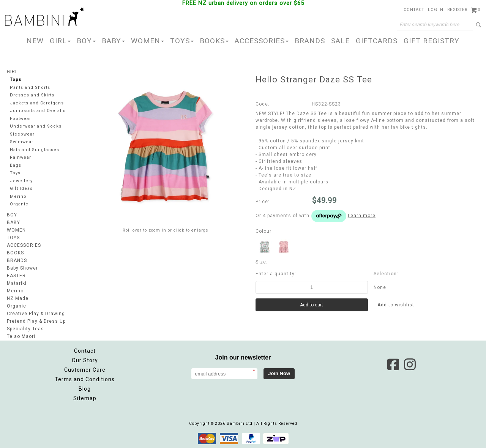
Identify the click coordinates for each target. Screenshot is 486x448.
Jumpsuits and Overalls (38, 111)
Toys (15, 173)
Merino (18, 196)
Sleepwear (22, 134)
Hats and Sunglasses (35, 150)
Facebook (393, 364)
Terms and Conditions (85, 379)
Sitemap (85, 398)
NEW (35, 41)
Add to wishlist (396, 305)
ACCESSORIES (262, 41)
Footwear (21, 119)
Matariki (17, 283)
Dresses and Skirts (32, 95)
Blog (85, 389)
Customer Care (85, 370)
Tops (16, 80)
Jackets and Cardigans (37, 103)
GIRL (60, 41)
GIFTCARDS (377, 41)
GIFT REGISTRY (432, 41)
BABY (113, 41)
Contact (414, 10)
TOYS (182, 41)
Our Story (85, 360)
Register (457, 10)
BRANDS (310, 41)
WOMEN (148, 41)
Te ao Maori (21, 336)
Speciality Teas (25, 329)
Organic (19, 204)
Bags (16, 165)
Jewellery (21, 181)
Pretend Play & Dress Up (36, 321)
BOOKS (214, 41)
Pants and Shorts (30, 88)
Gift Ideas (21, 189)
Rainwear (21, 157)
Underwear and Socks (36, 126)
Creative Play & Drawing (36, 314)
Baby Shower (22, 268)
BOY (86, 41)
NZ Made (18, 298)
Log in (436, 10)
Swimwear (22, 142)
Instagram (410, 364)
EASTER (16, 276)
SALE (340, 41)
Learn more (362, 216)
